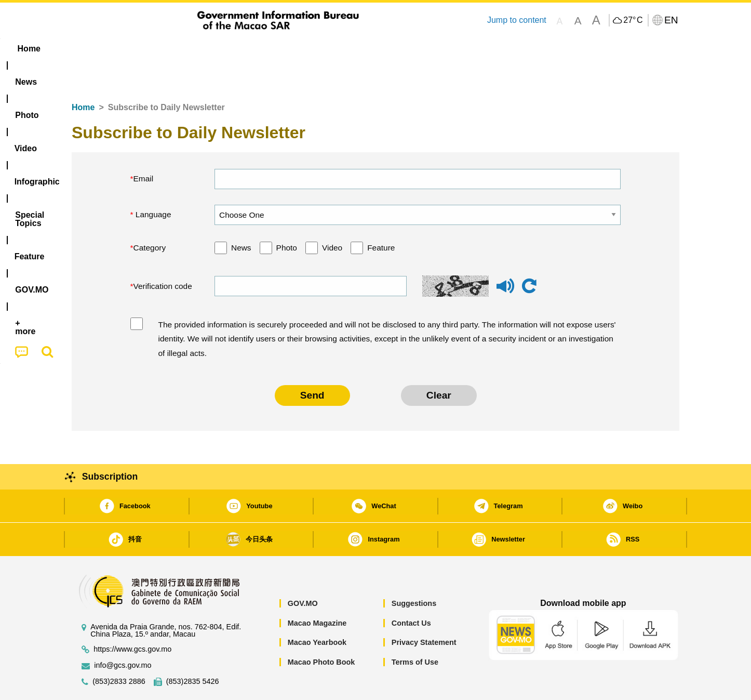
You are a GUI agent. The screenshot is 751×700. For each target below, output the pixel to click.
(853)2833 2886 (119, 650)
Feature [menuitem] (416, 49)
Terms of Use (415, 630)
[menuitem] (137, 49)
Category (150, 216)
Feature (381, 216)
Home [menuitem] (93, 49)
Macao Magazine (317, 591)
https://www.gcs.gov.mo (132, 618)
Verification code (163, 254)
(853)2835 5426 (193, 650)
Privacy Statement (424, 611)
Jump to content (517, 20)
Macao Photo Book (321, 630)
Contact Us (411, 591)
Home (83, 76)
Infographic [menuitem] (280, 49)
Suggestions (414, 572)
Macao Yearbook (317, 611)
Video (332, 216)
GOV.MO (303, 572)
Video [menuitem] (226, 49)
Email (144, 147)
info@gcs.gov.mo (123, 634)
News (241, 216)
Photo (287, 216)
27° (633, 20)
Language (152, 183)
